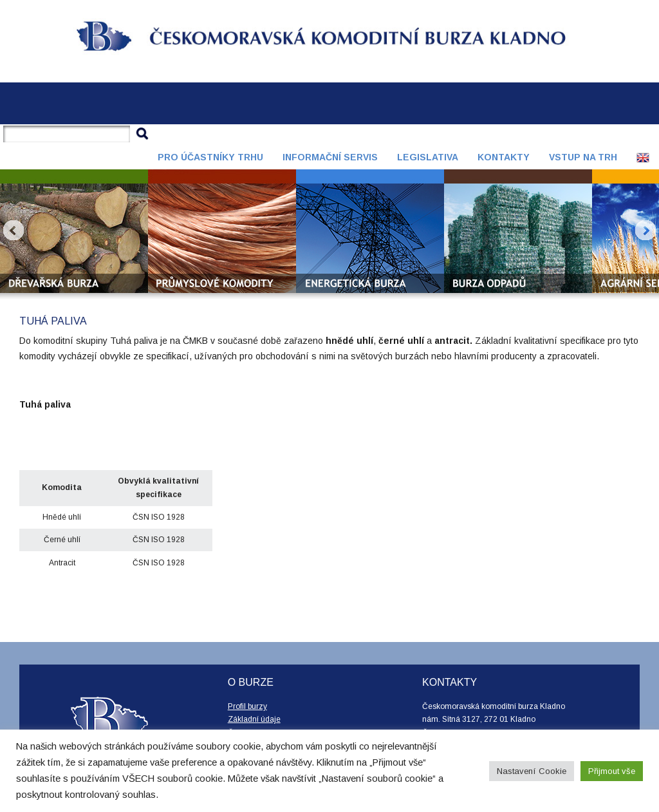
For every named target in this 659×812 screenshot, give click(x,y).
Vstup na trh (583, 157)
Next (645, 231)
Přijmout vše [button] (612, 771)
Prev (14, 231)
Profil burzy (247, 706)
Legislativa (428, 157)
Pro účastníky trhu (210, 157)
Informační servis (330, 157)
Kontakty (504, 157)
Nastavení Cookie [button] (532, 771)
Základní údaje (254, 719)
